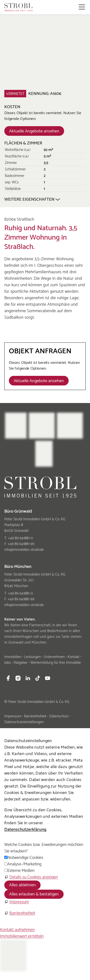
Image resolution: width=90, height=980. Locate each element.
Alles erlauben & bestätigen (34, 894)
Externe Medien (21, 871)
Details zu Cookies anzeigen (34, 877)
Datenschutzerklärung (25, 830)
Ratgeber (21, 663)
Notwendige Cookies (25, 858)
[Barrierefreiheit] (20, 913)
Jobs (8, 663)
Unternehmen (54, 657)
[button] (82, 7)
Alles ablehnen (22, 885)
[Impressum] (17, 902)
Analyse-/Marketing (24, 864)
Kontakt (73, 657)
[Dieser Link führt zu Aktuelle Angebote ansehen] (34, 131)
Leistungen (32, 657)
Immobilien (13, 657)
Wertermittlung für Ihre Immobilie (56, 663)
